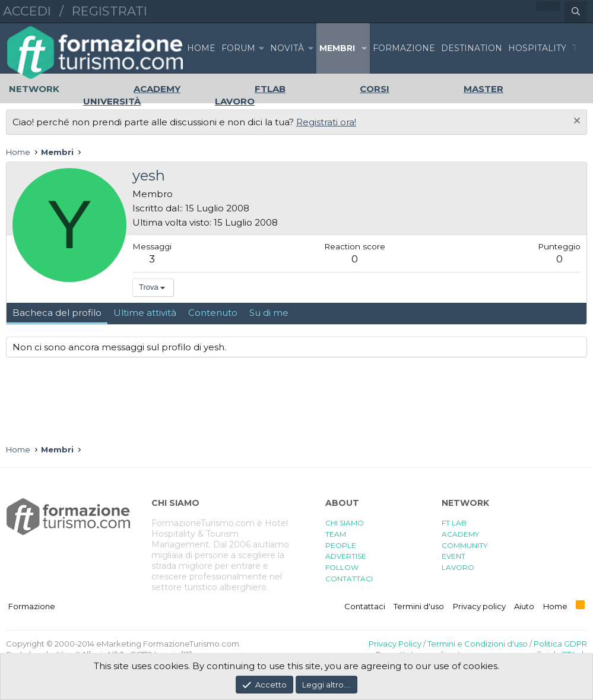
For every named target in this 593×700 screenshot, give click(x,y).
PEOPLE (341, 545)
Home (201, 48)
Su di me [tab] (269, 313)
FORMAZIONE (404, 48)
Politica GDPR (560, 644)
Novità (287, 48)
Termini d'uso (419, 606)
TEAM (336, 534)
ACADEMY (460, 534)
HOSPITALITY (537, 48)
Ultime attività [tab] (145, 313)
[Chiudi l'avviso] (575, 122)
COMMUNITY (464, 545)
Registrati (110, 11)
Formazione (32, 606)
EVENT (454, 556)
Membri (337, 48)
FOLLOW (342, 567)
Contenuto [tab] (213, 313)
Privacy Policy (395, 644)
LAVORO (458, 567)
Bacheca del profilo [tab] (57, 313)
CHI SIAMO (345, 523)
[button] (261, 48)
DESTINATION (472, 48)
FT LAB (454, 523)
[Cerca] (576, 12)
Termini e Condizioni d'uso (478, 644)
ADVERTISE (346, 556)
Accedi (27, 11)
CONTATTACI (349, 579)
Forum (238, 48)
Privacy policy (479, 606)
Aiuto (524, 606)
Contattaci (365, 606)
